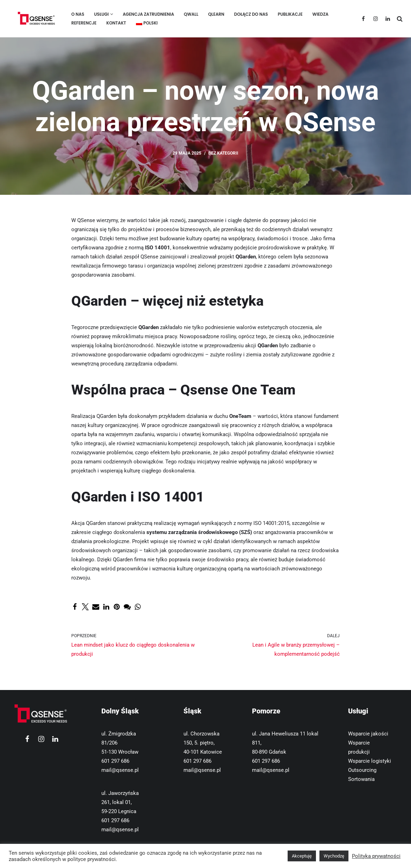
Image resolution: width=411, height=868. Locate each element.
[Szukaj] (400, 19)
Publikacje (290, 14)
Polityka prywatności (376, 856)
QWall (191, 14)
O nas (78, 14)
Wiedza (320, 14)
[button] (112, 14)
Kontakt (116, 23)
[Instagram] (376, 19)
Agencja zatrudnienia (148, 14)
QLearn (216, 14)
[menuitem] (147, 23)
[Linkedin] (388, 19)
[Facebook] (363, 19)
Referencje (84, 23)
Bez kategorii (223, 153)
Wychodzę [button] (334, 856)
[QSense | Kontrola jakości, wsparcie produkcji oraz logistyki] (35, 19)
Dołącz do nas (251, 14)
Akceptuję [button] (302, 856)
